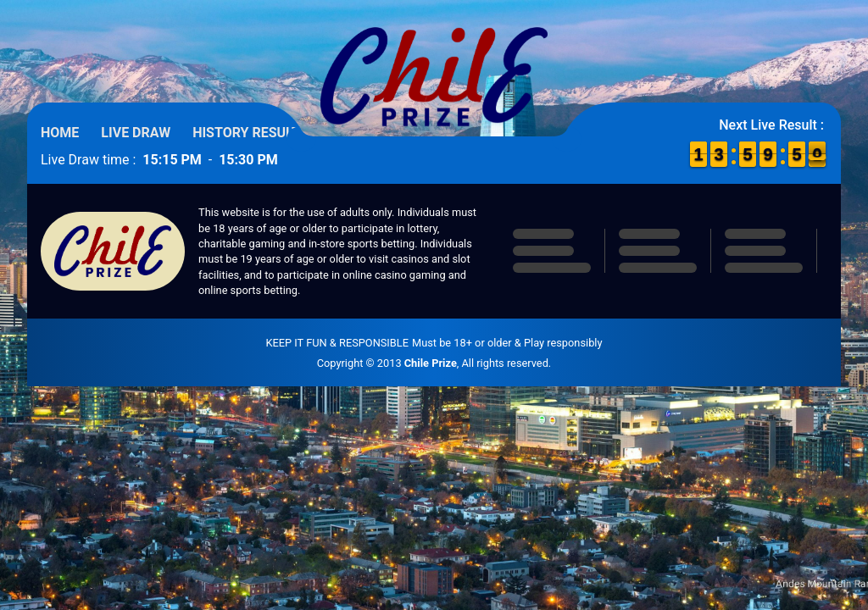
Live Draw (136, 133)
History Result (246, 133)
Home (60, 133)
